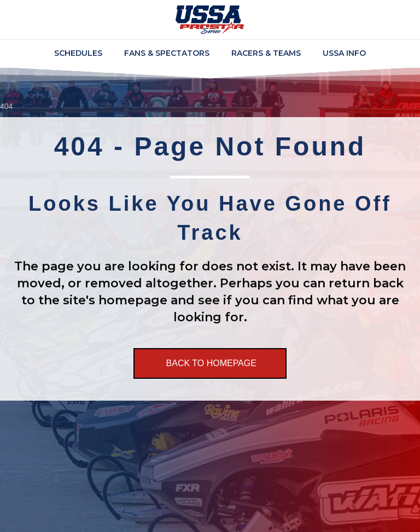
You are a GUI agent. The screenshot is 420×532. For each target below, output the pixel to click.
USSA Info (344, 53)
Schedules (78, 53)
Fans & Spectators (167, 53)
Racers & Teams (266, 53)
